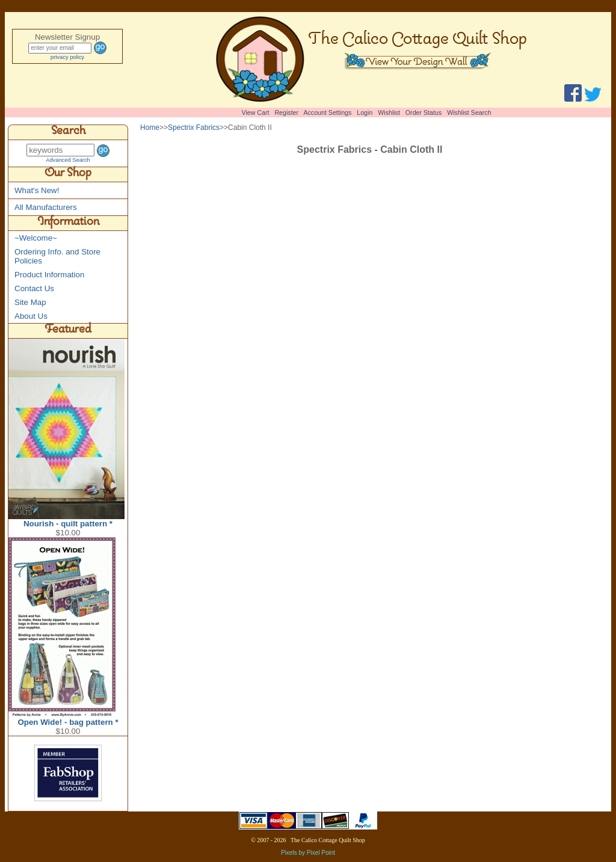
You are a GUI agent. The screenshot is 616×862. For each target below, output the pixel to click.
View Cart (256, 112)
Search (68, 132)
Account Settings (327, 112)
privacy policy (67, 57)
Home (150, 128)
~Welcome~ (36, 238)
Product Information (49, 275)
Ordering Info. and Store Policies (57, 256)
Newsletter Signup (67, 37)
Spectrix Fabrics (194, 128)
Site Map (30, 302)
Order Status (423, 112)
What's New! (37, 190)
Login (365, 112)
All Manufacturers (46, 207)
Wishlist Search (469, 112)
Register (286, 112)
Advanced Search (68, 160)
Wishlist (389, 112)
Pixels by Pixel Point (308, 853)
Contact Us (34, 288)
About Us (31, 316)
